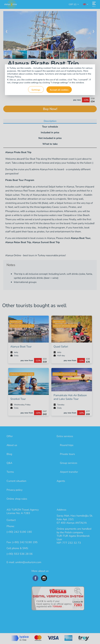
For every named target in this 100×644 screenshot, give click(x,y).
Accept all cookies (59, 90)
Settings (36, 90)
